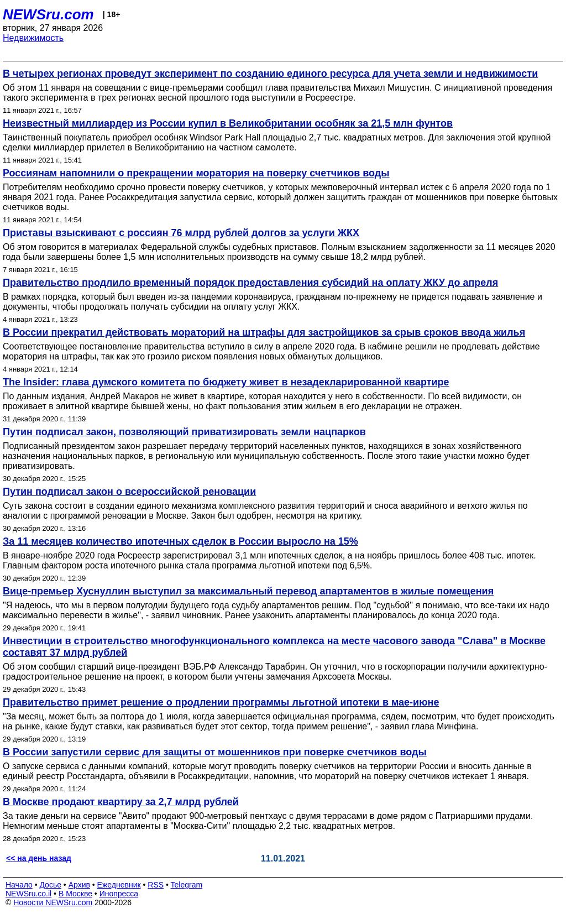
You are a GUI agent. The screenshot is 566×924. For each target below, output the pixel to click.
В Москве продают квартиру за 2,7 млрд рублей (121, 802)
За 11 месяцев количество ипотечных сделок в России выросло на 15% (180, 541)
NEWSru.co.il (28, 894)
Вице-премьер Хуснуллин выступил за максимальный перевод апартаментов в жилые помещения (248, 591)
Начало (19, 885)
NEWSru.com (48, 14)
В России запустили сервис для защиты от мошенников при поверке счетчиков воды (215, 752)
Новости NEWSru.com (53, 902)
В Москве (75, 894)
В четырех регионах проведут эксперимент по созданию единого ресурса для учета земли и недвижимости (270, 74)
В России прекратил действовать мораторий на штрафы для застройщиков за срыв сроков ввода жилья (264, 332)
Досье (50, 885)
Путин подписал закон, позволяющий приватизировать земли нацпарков (184, 432)
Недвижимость (33, 38)
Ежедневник (119, 885)
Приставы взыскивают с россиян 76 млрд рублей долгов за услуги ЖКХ (181, 233)
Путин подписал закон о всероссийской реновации (129, 492)
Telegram (187, 885)
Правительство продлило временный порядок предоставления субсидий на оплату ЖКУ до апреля (250, 283)
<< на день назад (39, 858)
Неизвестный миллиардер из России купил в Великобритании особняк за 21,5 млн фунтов (228, 123)
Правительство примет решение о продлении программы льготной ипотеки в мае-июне (221, 702)
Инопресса (119, 894)
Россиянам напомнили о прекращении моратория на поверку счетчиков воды (196, 173)
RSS (156, 885)
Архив (79, 885)
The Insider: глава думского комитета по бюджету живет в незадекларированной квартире (226, 382)
